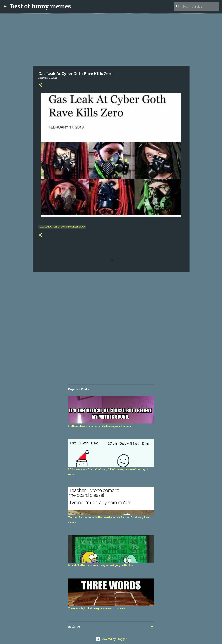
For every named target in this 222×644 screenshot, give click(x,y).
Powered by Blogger (111, 639)
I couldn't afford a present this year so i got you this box (101, 565)
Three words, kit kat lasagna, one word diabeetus (97, 608)
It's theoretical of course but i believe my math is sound (100, 426)
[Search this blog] (200, 6)
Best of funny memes (40, 6)
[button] (41, 85)
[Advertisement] (111, 39)
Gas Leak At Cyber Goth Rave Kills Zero (62, 227)
